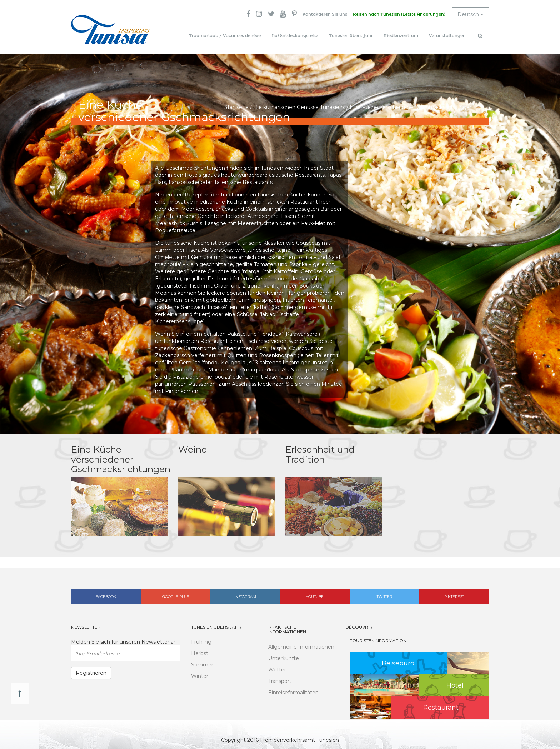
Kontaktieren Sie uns (325, 14)
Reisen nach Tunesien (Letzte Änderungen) (399, 14)
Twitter (384, 597)
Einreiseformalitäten (293, 693)
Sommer (202, 665)
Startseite (236, 107)
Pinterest (454, 597)
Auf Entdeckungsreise (295, 36)
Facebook (106, 597)
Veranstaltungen (447, 36)
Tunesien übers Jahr (351, 36)
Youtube (315, 597)
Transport (280, 681)
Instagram (245, 597)
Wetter (277, 670)
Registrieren (91, 673)
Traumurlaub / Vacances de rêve (225, 36)
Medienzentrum (401, 36)
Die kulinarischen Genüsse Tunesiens (299, 107)
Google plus (176, 597)
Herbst (200, 653)
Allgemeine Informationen (301, 647)
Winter (200, 676)
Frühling (201, 642)
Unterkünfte (284, 658)
